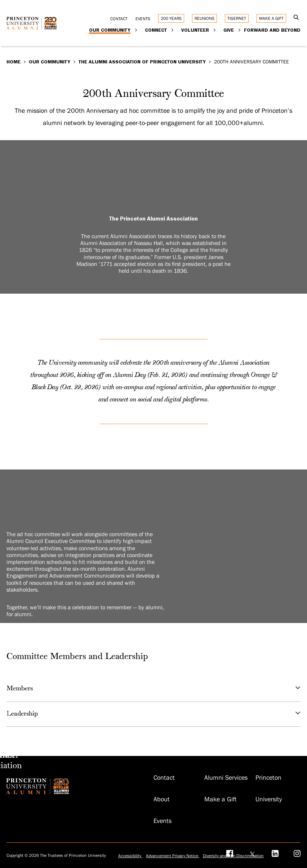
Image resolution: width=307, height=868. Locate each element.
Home (14, 62)
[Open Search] (296, 18)
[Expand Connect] (172, 30)
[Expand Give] (239, 30)
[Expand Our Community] (136, 30)
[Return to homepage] (34, 26)
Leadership (154, 714)
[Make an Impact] (1, 756)
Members (154, 689)
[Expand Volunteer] (215, 30)
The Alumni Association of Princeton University (142, 62)
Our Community (50, 62)
